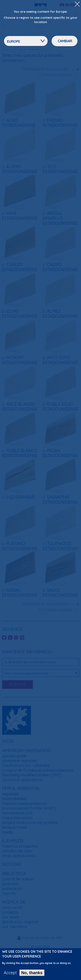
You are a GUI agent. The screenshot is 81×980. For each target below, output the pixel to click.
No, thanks (32, 973)
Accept (10, 973)
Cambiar (65, 41)
